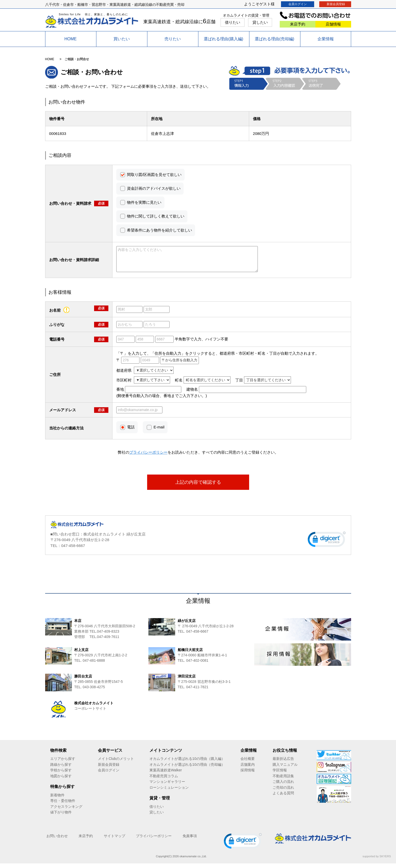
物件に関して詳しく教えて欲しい (156, 216)
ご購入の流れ (283, 786)
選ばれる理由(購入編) (223, 39)
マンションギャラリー (167, 786)
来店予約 (298, 24)
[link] (327, 545)
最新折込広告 (283, 763)
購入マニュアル (285, 769)
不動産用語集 (283, 781)
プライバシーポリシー (154, 840)
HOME (71, 39)
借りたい (233, 22)
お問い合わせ (57, 840)
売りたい (173, 39)
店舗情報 (333, 24)
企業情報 (326, 39)
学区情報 (280, 775)
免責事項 (190, 840)
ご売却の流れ (283, 792)
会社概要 (248, 763)
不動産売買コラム (164, 781)
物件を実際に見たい (144, 202)
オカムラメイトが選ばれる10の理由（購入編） (187, 763)
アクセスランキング (66, 811)
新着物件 (57, 800)
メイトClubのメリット (116, 763)
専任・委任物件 (63, 805)
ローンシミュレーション (169, 792)
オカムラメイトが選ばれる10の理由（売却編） (187, 769)
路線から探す (61, 769)
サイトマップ (114, 840)
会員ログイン (298, 4)
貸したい (260, 22)
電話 (131, 432)
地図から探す (61, 781)
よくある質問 (283, 798)
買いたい (122, 39)
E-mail (159, 432)
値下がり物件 (61, 817)
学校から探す (61, 775)
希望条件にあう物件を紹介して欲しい (159, 230)
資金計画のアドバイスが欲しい (154, 188)
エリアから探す (63, 763)
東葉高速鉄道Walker (166, 775)
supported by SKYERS (377, 861)
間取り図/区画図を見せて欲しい (154, 175)
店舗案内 (248, 769)
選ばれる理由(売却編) (274, 39)
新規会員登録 (336, 4)
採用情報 (248, 775)
